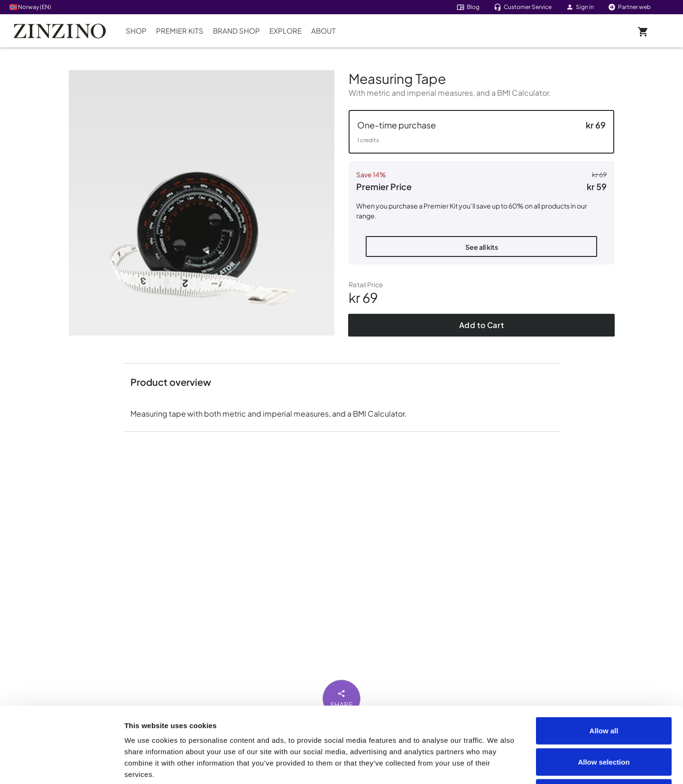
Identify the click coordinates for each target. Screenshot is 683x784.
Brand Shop (236, 31)
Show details (537, 765)
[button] (481, 132)
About (323, 31)
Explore (286, 31)
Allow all (604, 660)
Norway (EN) (30, 7)
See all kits (482, 247)
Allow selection (604, 691)
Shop (136, 31)
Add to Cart (482, 325)
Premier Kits (180, 31)
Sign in (580, 7)
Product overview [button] (171, 382)
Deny (604, 722)
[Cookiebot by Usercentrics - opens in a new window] (61, 766)
